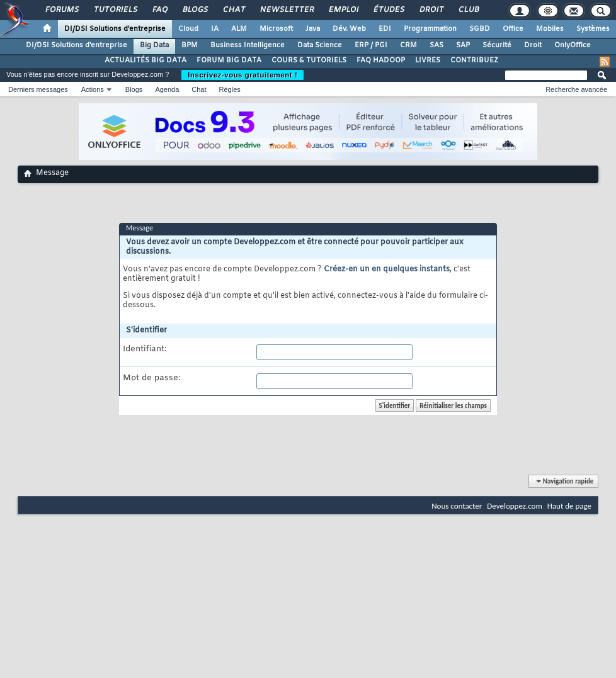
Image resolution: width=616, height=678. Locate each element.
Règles (230, 89)
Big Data (154, 45)
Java (313, 29)
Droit (431, 10)
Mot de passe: (151, 378)
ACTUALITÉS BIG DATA (145, 60)
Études (388, 10)
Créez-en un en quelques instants (387, 269)
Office (513, 29)
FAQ (159, 10)
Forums (61, 10)
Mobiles (550, 29)
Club (468, 10)
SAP (463, 45)
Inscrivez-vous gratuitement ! (242, 75)
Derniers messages (38, 89)
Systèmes (593, 29)
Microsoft (276, 29)
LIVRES (428, 60)
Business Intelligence (248, 45)
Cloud (188, 29)
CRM (408, 45)
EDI (385, 29)
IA (215, 29)
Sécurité (497, 45)
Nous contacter (457, 506)
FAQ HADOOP (381, 60)
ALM (239, 29)
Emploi (343, 10)
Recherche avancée (576, 89)
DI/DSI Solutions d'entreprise (115, 29)
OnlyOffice (573, 45)
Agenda (167, 89)
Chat (233, 10)
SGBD (480, 29)
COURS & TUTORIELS (309, 60)
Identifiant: (145, 349)
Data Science (320, 45)
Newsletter (286, 10)
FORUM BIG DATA (229, 60)
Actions (93, 89)
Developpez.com (515, 506)
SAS (436, 45)
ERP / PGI (371, 45)
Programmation (430, 29)
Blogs (195, 10)
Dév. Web (349, 29)
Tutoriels (115, 10)
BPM (190, 45)
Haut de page (569, 506)
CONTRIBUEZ (474, 60)
